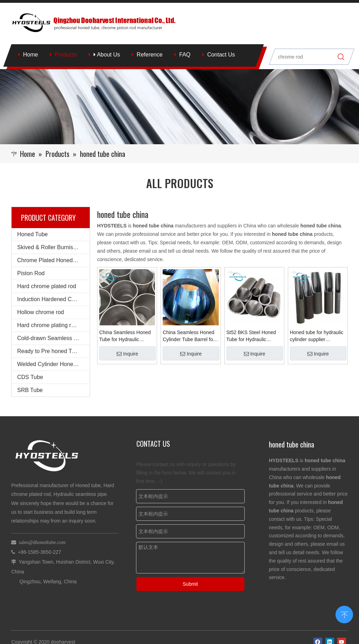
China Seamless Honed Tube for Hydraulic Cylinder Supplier (125, 336)
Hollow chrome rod (40, 312)
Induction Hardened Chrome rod (53, 299)
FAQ (185, 55)
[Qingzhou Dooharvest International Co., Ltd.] (179, 107)
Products (66, 55)
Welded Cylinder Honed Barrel (53, 364)
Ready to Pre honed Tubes (50, 351)
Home (31, 55)
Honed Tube (32, 234)
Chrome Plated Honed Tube (52, 260)
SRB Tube (30, 390)
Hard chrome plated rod (47, 286)
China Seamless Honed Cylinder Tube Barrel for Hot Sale (189, 336)
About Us (107, 55)
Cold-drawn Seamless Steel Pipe (53, 338)
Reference (150, 55)
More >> (335, 447)
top (344, 614)
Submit (190, 584)
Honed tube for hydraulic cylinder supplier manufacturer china (317, 336)
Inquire (127, 354)
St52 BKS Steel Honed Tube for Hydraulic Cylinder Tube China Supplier (251, 336)
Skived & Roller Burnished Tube (53, 247)
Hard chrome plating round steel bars (53, 325)
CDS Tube (30, 377)
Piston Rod (31, 273)
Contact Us (221, 55)
